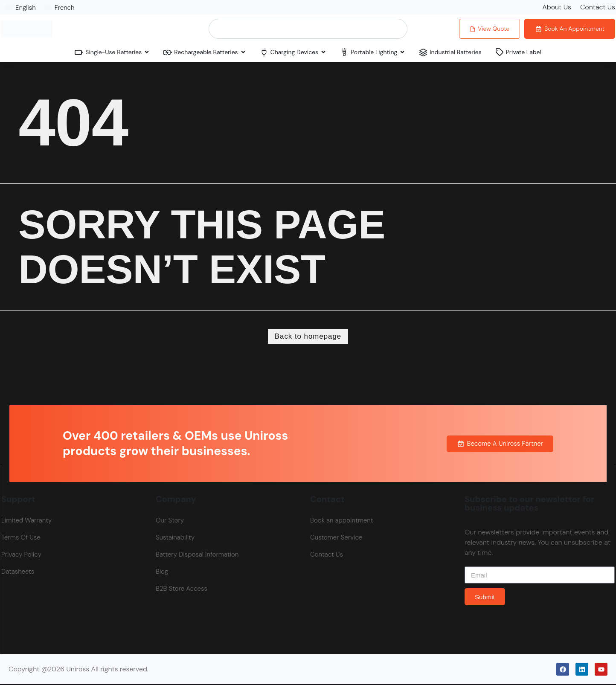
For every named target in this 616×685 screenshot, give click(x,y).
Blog (162, 573)
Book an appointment (341, 522)
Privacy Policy (21, 556)
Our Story (170, 522)
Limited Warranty (26, 522)
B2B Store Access (182, 590)
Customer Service (336, 539)
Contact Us (598, 7)
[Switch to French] (60, 8)
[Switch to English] (20, 8)
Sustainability (175, 539)
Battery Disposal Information (197, 556)
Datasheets (18, 573)
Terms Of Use (21, 539)
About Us (557, 7)
